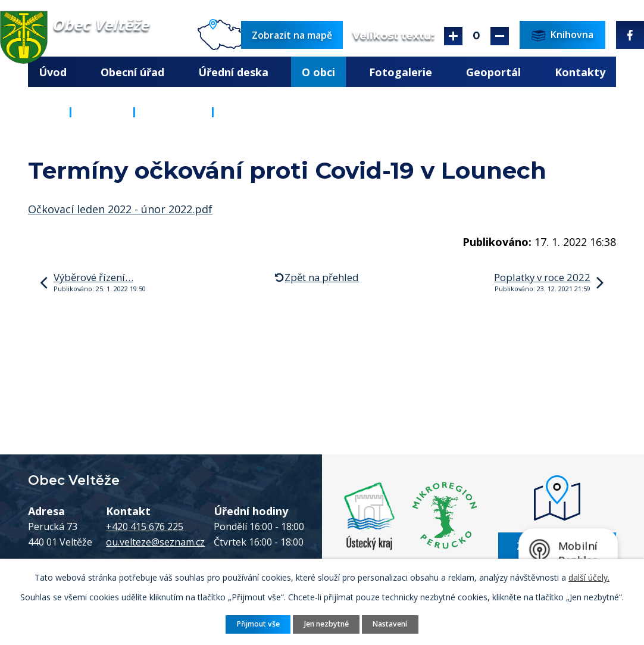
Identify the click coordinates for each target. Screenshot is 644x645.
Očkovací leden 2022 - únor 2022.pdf (120, 209)
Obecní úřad (132, 72)
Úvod (53, 72)
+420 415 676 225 (145, 526)
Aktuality (173, 111)
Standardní (476, 36)
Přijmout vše (258, 624)
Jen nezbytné (326, 624)
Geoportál (493, 72)
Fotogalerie (401, 72)
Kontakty (580, 72)
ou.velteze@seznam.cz (155, 542)
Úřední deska (233, 72)
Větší (453, 36)
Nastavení (390, 624)
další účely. (589, 577)
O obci (318, 72)
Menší (500, 36)
